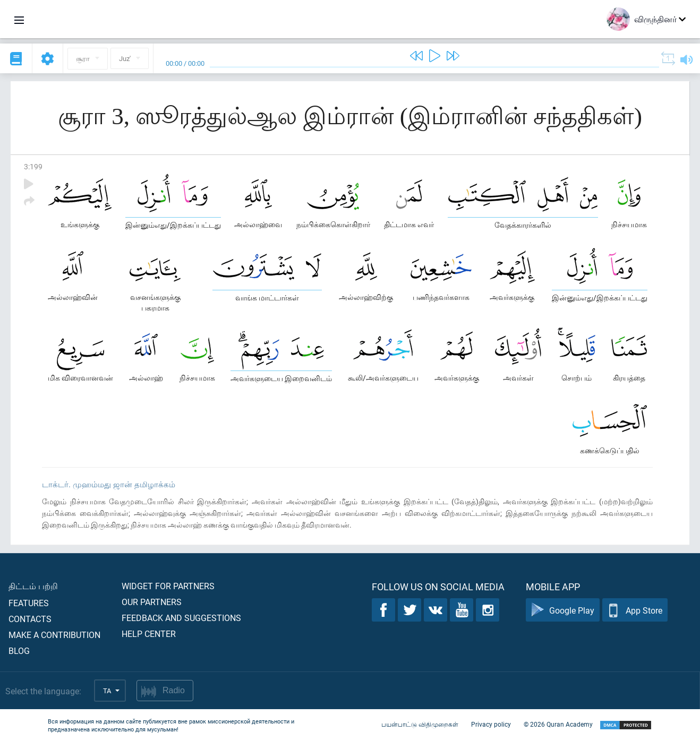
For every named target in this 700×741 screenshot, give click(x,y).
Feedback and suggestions (181, 618)
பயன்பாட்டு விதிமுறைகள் (420, 724)
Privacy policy (491, 724)
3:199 (33, 166)
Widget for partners (168, 586)
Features (29, 603)
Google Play (563, 610)
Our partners (152, 602)
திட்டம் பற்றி (33, 586)
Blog (19, 650)
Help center (149, 634)
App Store (635, 610)
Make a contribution (54, 635)
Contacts (30, 619)
